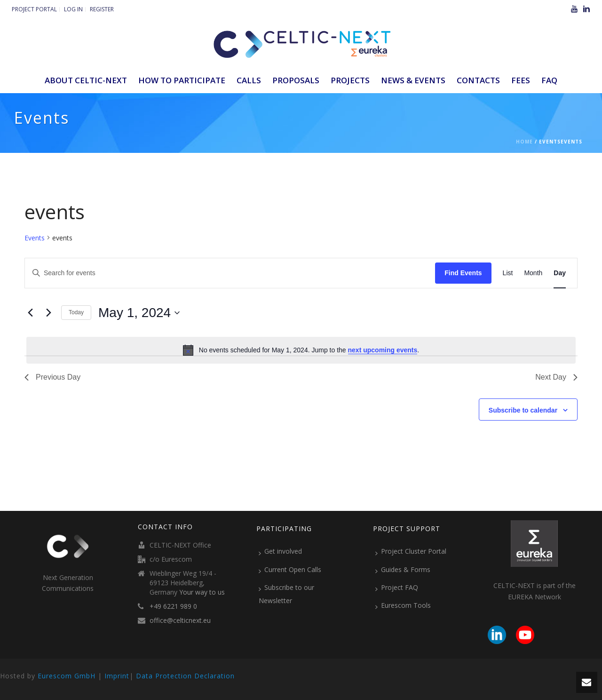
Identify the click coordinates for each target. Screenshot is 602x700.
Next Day (556, 377)
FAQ (549, 80)
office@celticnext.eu (180, 620)
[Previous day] (30, 313)
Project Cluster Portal (411, 551)
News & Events (413, 80)
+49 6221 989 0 (173, 606)
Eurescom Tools (403, 605)
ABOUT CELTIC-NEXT (86, 80)
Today (76, 312)
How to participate (182, 80)
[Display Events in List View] (508, 273)
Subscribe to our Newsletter (286, 594)
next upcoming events (383, 350)
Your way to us (202, 592)
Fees (521, 80)
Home (524, 142)
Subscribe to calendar (523, 410)
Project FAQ (397, 588)
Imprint (117, 676)
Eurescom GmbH (67, 676)
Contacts (478, 80)
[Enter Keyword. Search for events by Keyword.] (230, 273)
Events (35, 238)
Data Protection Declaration (185, 676)
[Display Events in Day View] (560, 273)
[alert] (301, 350)
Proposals (296, 80)
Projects (350, 80)
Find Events (463, 273)
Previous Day (52, 377)
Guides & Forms (403, 570)
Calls (249, 80)
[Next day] (48, 313)
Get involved (280, 551)
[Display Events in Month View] (533, 273)
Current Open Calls (290, 570)
